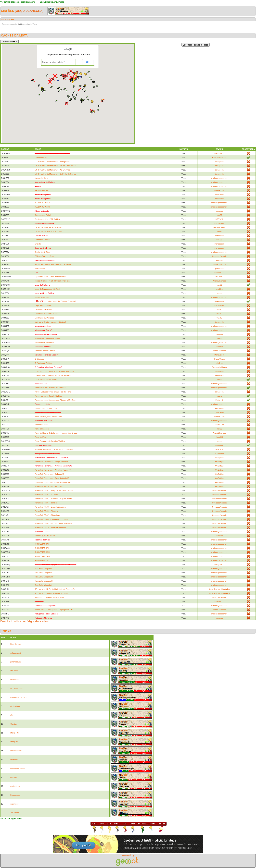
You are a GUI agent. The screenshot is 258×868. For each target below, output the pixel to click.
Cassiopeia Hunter (219, 367)
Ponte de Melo (41, 437)
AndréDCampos (219, 264)
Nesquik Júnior (219, 227)
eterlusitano (219, 236)
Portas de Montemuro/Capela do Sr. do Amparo (54, 449)
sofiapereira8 (16, 653)
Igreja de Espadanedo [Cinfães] (47, 289)
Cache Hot (219, 425)
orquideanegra (29, 11)
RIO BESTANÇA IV (42, 556)
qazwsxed (14, 804)
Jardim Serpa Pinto (42, 297)
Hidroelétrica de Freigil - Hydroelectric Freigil (53, 281)
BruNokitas (219, 195)
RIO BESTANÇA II (42, 548)
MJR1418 (219, 219)
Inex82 (219, 215)
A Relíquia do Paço (42, 190)
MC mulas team (17, 688)
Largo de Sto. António (43, 306)
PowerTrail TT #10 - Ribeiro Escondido (50, 527)
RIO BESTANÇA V (42, 560)
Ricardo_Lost (16, 644)
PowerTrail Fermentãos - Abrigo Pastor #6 (52, 462)
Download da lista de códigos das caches (25, 621)
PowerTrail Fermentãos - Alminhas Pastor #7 (53, 470)
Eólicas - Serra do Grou (44, 256)
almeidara (219, 445)
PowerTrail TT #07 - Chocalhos (47, 515)
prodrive (219, 289)
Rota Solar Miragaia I (43, 569)
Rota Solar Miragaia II (43, 573)
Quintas (219, 260)
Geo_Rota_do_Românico (219, 589)
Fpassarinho (40, 269)
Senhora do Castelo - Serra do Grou (49, 597)
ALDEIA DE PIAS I (42, 203)
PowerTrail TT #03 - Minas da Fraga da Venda (53, 499)
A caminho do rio (41, 178)
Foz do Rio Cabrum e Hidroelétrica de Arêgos (53, 264)
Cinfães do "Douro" (42, 240)
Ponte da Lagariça (42, 429)
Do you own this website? (53, 62)
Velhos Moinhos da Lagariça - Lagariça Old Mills (54, 610)
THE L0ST (219, 277)
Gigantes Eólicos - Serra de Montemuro (51, 277)
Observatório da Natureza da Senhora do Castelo (55, 371)
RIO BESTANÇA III (42, 552)
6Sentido (219, 536)
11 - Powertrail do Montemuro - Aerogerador (52, 162)
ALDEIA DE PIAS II (42, 207)
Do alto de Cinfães (42, 252)
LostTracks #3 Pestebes (44, 318)
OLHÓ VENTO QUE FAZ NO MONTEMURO (53, 375)
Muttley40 (219, 400)
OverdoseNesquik (219, 256)
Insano (219, 293)
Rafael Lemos (16, 751)
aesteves (219, 211)
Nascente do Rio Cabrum (45, 351)
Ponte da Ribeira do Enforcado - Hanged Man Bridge (56, 433)
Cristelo (38, 244)
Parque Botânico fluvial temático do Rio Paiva (53, 392)
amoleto (14, 777)
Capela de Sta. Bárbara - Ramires (48, 232)
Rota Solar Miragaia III (44, 577)
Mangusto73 (219, 153)
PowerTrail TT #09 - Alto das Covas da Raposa (54, 523)
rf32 (12, 715)
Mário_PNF (15, 733)
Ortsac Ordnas (219, 359)
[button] (85, 74)
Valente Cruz (219, 190)
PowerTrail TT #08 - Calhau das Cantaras (51, 519)
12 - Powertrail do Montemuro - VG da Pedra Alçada (56, 166)
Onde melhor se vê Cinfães (46, 379)
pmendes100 (16, 662)
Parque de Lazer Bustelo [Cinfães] (49, 396)
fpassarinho (219, 269)
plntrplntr (219, 334)
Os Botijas (219, 408)
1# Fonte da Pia (41, 158)
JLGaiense (15, 813)
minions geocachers (219, 178)
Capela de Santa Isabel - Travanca (49, 227)
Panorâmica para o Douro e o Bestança (51, 388)
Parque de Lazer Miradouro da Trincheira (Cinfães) (55, 400)
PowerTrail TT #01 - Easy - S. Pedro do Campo (54, 490)
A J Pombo (219, 453)
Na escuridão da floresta (45, 342)
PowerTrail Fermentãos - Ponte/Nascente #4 (53, 482)
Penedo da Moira (42, 425)
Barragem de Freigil (43, 215)
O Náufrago (39, 359)
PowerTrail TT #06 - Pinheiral (46, 511)
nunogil (219, 240)
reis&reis (219, 363)
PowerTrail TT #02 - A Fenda (46, 495)
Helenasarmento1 (219, 158)
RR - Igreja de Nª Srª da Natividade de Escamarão (55, 589)
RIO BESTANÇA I (42, 544)
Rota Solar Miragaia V (44, 585)
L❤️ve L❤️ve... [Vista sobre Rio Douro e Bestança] (55, 301)
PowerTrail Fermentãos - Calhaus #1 (49, 474)
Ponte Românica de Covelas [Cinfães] (50, 441)
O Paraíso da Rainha (43, 363)
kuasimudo (15, 680)
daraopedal (219, 162)
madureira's (15, 786)
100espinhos (219, 301)
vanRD (219, 310)
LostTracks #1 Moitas (43, 310)
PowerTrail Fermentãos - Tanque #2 (49, 486)
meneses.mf (219, 223)
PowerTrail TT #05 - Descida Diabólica (50, 507)
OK (88, 62)
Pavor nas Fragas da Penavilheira (48, 416)
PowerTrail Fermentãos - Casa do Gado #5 (52, 478)
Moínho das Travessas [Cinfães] (48, 338)
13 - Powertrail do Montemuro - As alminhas (52, 170)
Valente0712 (219, 273)
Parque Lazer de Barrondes (46, 408)
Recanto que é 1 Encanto (45, 536)
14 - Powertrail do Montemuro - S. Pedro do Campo (55, 174)
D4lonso (219, 347)
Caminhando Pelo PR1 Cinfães (47, 219)
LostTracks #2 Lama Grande (46, 314)
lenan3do (14, 759)
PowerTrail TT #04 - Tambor (46, 503)
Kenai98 (219, 437)
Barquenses (15, 795)
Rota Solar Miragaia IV (44, 581)
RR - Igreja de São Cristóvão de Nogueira (52, 593)
